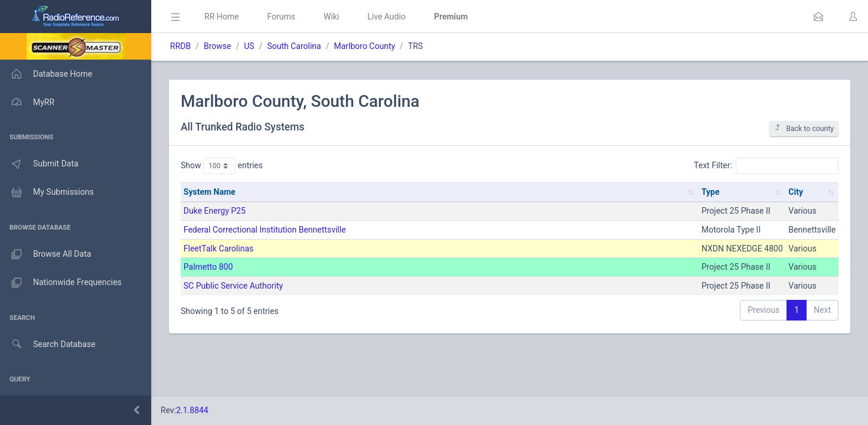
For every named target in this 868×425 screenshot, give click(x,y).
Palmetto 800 (208, 267)
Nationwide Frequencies (61, 283)
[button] (818, 17)
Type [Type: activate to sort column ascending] (711, 192)
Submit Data (39, 164)
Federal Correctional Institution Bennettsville (265, 230)
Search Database (48, 344)
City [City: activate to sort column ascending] (796, 192)
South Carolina (294, 46)
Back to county (804, 128)
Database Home (46, 74)
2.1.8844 (192, 410)
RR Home (221, 17)
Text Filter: (766, 166)
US (249, 46)
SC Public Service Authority (233, 286)
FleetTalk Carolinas (218, 249)
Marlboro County (364, 46)
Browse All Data (45, 254)
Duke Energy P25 (215, 211)
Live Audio (386, 17)
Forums (281, 17)
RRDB (180, 46)
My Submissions (47, 192)
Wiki (331, 17)
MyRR (27, 102)
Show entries (222, 166)
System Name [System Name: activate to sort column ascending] (210, 192)
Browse (217, 46)
